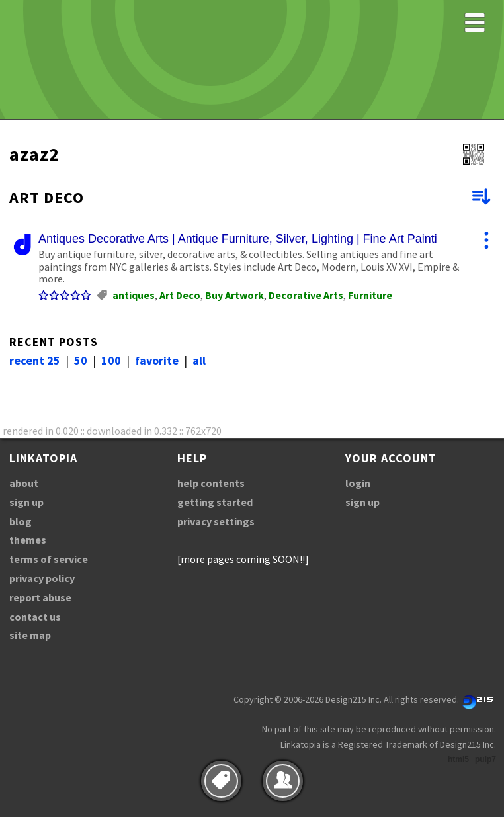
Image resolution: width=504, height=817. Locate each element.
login (358, 483)
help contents (211, 483)
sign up (26, 502)
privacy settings (216, 521)
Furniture (370, 295)
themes (28, 540)
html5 (458, 759)
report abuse (40, 597)
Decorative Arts (306, 295)
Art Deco (180, 295)
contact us (35, 617)
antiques (134, 295)
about (24, 483)
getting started (215, 502)
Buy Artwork (234, 295)
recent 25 (35, 360)
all (199, 360)
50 (81, 360)
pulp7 (485, 759)
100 (111, 360)
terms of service (49, 559)
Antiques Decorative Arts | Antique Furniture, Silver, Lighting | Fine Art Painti (238, 239)
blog (21, 521)
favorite (157, 360)
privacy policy (42, 578)
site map (30, 635)
